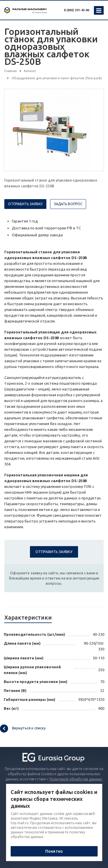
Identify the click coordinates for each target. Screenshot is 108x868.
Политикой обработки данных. (76, 779)
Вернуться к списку (23, 729)
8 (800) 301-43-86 (77, 10)
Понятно (54, 851)
